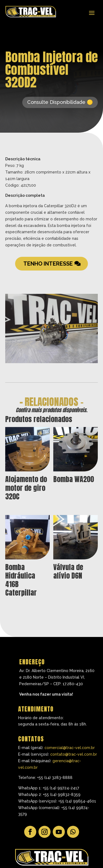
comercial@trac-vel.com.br (70, 748)
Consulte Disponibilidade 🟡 (60, 102)
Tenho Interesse (48, 264)
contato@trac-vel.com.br (74, 754)
